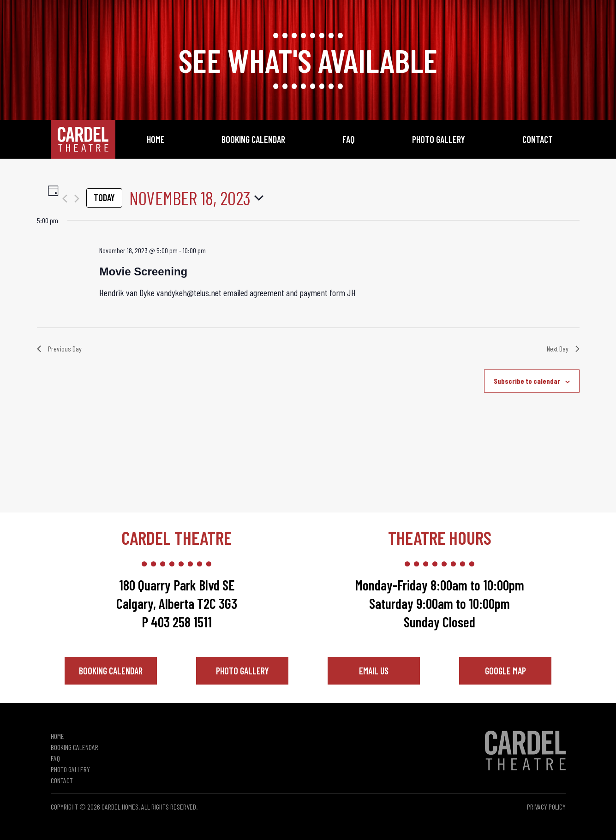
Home (156, 139)
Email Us (374, 671)
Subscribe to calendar (527, 381)
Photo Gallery (439, 139)
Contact (538, 139)
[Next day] (77, 199)
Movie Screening (143, 271)
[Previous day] (65, 199)
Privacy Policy (546, 807)
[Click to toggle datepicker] (196, 198)
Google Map (505, 671)
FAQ (349, 139)
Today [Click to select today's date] (104, 197)
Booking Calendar (253, 139)
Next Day (563, 349)
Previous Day (59, 349)
